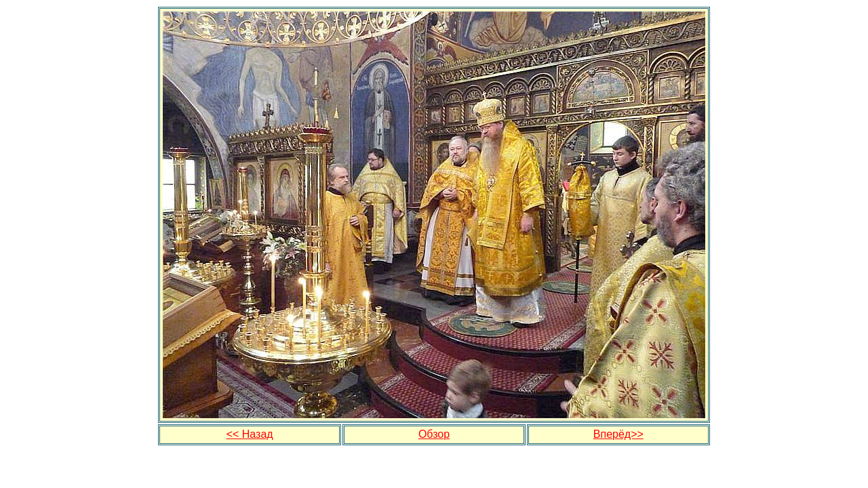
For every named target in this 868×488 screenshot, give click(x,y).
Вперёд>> (618, 434)
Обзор (434, 434)
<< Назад (250, 434)
